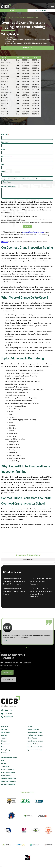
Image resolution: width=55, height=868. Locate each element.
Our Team (4, 733)
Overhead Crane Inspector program (34, 232)
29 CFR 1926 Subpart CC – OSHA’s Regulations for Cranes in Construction (41, 581)
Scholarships (5, 770)
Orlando (4, 742)
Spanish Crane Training (34, 754)
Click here (5, 242)
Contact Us (14, 11)
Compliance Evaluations (9, 785)
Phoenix (4, 745)
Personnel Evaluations (8, 788)
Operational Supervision (9, 782)
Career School (6, 736)
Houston (4, 739)
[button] (26, 648)
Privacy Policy (6, 754)
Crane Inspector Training (35, 745)
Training (4, 17)
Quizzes (4, 768)
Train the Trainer (33, 748)
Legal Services (6, 779)
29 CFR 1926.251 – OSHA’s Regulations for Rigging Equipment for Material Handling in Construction (41, 593)
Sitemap (4, 757)
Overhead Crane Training (35, 739)
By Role (10, 17)
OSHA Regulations (28, 560)
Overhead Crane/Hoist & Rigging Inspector (26, 17)
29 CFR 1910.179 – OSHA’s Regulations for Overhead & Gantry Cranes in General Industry (15, 581)
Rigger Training (32, 742)
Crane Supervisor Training (35, 751)
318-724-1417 (41, 11)
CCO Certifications (33, 733)
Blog (3, 765)
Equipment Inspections (8, 776)
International (5, 748)
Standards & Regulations (9, 762)
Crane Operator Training (35, 736)
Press (3, 751)
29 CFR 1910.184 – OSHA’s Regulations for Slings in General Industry (14, 591)
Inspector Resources (8, 773)
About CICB (5, 730)
